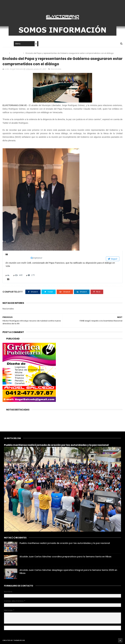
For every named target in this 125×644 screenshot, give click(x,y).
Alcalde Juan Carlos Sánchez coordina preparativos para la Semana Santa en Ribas (65, 557)
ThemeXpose (19, 640)
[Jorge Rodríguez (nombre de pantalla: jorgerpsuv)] (27, 258)
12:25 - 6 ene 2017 (14, 270)
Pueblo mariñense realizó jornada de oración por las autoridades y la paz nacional (56, 445)
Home (5, 44)
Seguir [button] (112, 259)
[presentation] (41, 199)
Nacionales (17, 53)
